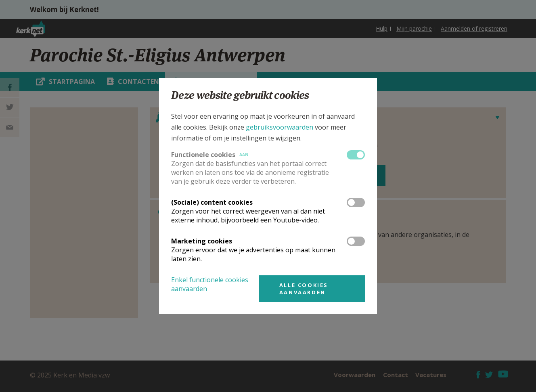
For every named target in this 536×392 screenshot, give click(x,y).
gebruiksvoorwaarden (280, 127)
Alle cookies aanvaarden (304, 289)
